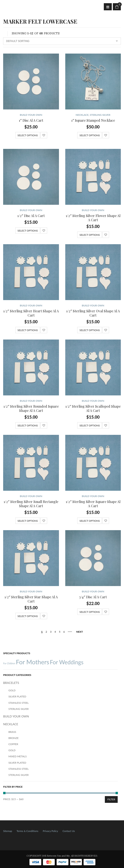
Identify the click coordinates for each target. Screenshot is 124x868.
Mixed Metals (18, 756)
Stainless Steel (19, 703)
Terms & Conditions (27, 831)
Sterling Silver (100, 115)
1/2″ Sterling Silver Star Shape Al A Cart (31, 599)
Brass (12, 732)
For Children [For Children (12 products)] (9, 663)
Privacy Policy (50, 831)
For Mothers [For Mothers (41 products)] (32, 662)
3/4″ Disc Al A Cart (93, 597)
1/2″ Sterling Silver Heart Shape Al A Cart (31, 313)
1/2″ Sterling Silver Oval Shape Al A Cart (93, 313)
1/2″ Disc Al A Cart (31, 216)
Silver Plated (17, 696)
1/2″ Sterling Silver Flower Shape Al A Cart (93, 218)
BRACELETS (11, 683)
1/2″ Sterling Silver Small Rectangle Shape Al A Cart (31, 504)
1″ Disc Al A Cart (31, 120)
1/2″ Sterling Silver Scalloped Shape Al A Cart (93, 408)
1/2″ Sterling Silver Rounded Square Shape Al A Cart (31, 408)
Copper (13, 744)
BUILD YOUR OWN (31, 115)
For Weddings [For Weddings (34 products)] (67, 662)
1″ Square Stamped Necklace (93, 120)
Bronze (13, 738)
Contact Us (69, 831)
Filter (111, 799)
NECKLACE (82, 115)
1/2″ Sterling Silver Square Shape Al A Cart (93, 504)
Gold (12, 690)
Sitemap (8, 831)
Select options (28, 135)
